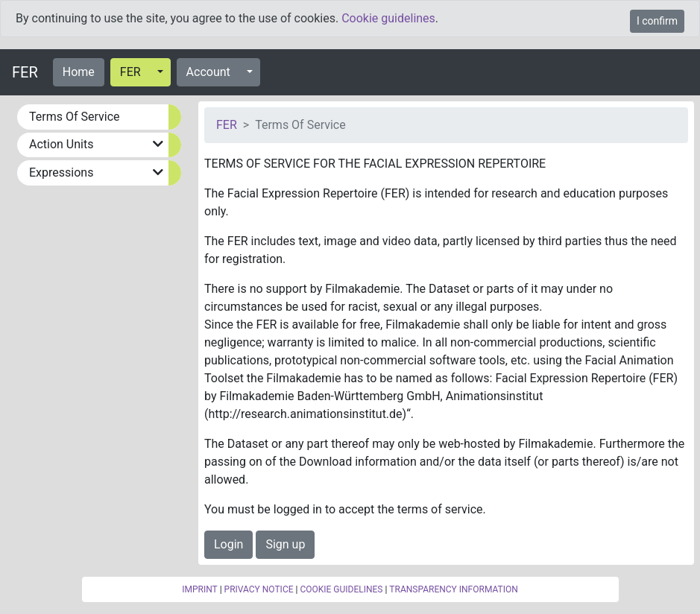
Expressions (61, 173)
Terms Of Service (75, 117)
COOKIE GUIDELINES (341, 589)
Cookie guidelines (388, 18)
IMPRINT (200, 589)
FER (25, 72)
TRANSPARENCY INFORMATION (453, 589)
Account (208, 72)
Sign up (285, 544)
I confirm (657, 21)
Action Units (61, 144)
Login (228, 544)
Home (79, 72)
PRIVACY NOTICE (259, 589)
